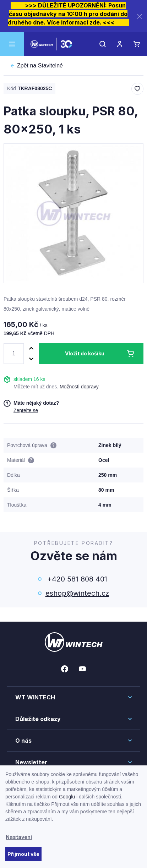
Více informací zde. (74, 22)
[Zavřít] (140, 16)
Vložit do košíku (85, 353)
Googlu (67, 797)
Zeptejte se (26, 410)
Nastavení (19, 837)
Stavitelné (40, 66)
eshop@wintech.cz (77, 593)
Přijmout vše (23, 854)
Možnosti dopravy (79, 387)
